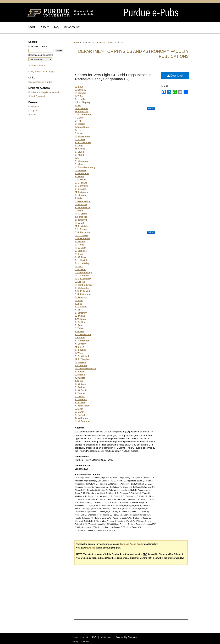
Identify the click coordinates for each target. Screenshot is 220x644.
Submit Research (37, 96)
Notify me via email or (42, 72)
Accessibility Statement (127, 637)
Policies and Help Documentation (45, 92)
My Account (106, 637)
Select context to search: (41, 55)
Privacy (75, 642)
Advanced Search (37, 66)
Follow (151, 108)
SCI (84, 42)
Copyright (85, 642)
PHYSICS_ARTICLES (108, 42)
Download (175, 76)
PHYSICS (92, 42)
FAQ (94, 637)
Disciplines (34, 111)
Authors (32, 114)
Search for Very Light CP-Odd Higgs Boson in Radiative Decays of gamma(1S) (113, 77)
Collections (34, 107)
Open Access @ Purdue (40, 82)
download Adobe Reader (131, 544)
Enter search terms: (38, 46)
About (85, 637)
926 (122, 42)
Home (77, 42)
